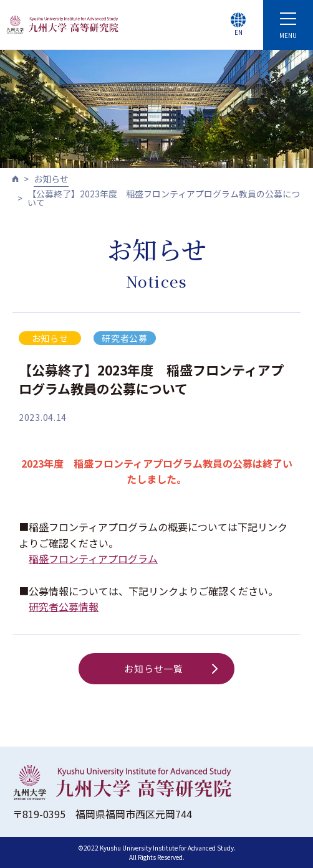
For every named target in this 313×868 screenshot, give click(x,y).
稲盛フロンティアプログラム (93, 559)
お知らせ (51, 179)
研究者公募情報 (64, 606)
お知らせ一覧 (171, 668)
